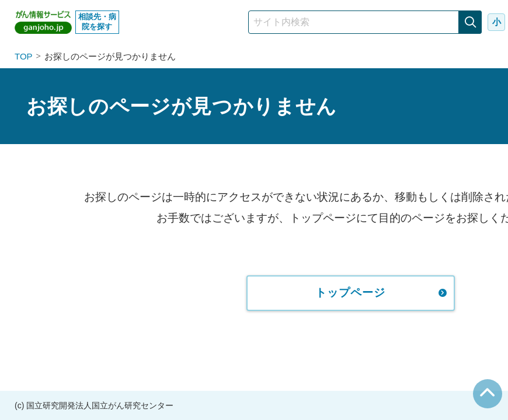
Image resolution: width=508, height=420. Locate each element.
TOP (24, 56)
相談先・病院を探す (97, 22)
